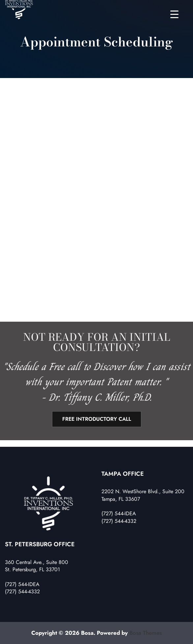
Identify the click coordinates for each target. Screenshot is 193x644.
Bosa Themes (146, 633)
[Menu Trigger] (174, 14)
